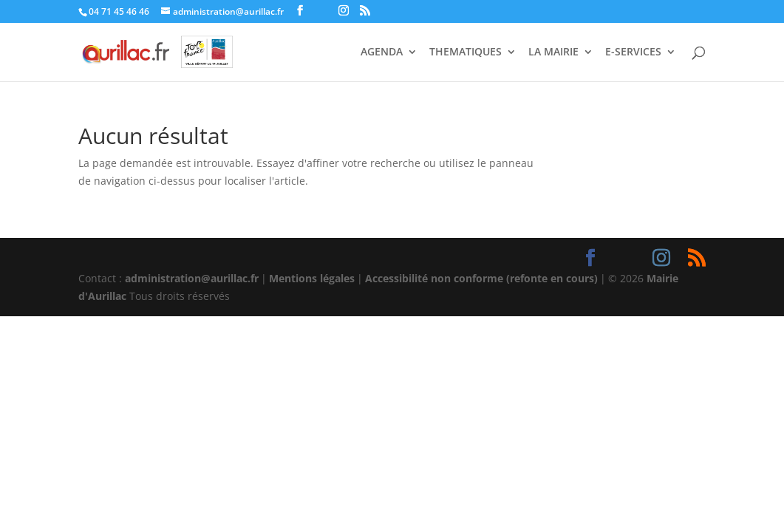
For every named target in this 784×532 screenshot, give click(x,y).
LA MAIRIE (553, 52)
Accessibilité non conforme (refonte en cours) (481, 278)
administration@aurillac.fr (192, 278)
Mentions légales (312, 278)
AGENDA (382, 52)
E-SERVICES (633, 52)
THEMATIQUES (466, 52)
